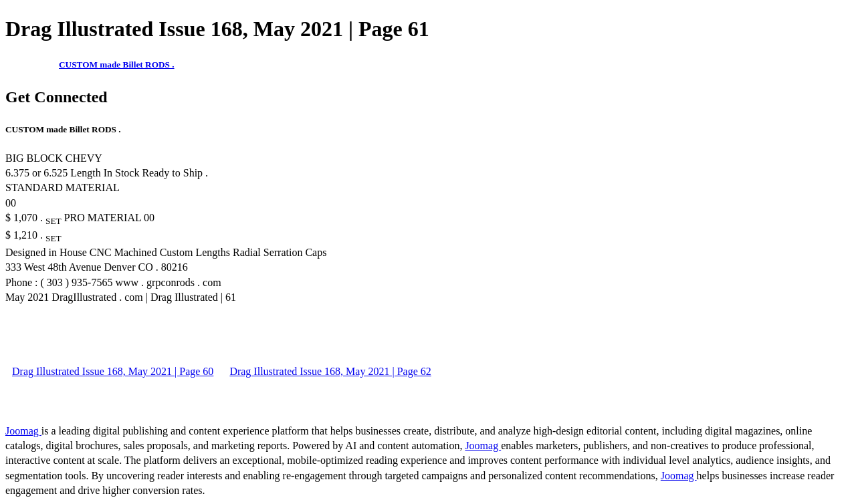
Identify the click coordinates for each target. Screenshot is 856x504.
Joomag (23, 431)
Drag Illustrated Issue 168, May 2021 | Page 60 (113, 371)
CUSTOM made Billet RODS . (117, 65)
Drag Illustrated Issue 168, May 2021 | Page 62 (330, 371)
